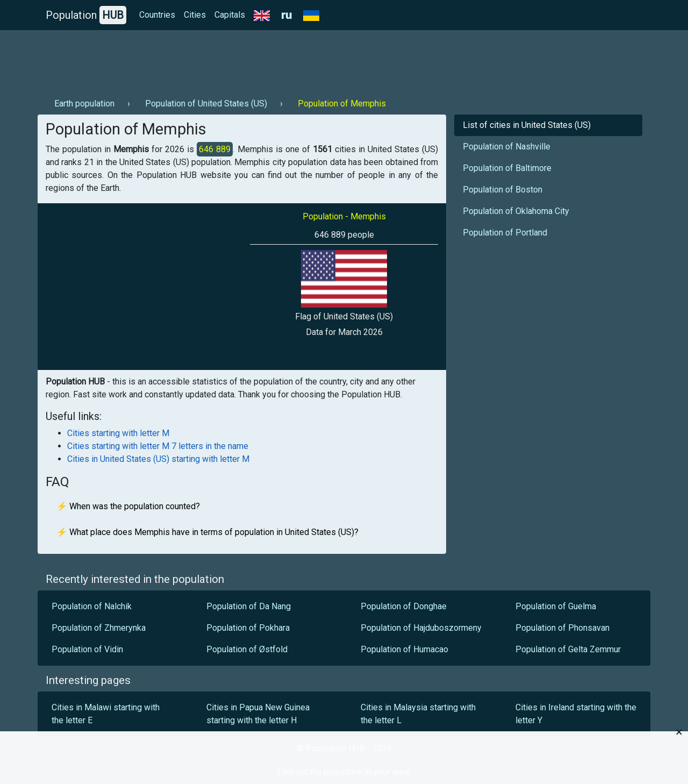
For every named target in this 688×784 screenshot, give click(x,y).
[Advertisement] (233, 60)
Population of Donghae (404, 606)
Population (86, 15)
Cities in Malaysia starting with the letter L (418, 714)
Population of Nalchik (92, 606)
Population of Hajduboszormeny (421, 628)
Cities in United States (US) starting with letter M (158, 459)
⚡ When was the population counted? (128, 506)
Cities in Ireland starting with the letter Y (576, 714)
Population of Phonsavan (562, 628)
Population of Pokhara (248, 628)
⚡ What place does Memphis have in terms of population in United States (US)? (207, 532)
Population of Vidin (87, 649)
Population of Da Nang (249, 606)
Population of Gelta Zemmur (568, 649)
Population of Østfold (247, 649)
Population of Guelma (556, 606)
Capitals (230, 15)
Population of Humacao (404, 649)
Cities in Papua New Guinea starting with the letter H (258, 714)
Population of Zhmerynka (99, 628)
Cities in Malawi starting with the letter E (106, 714)
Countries (157, 15)
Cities (195, 15)
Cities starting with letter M (118, 433)
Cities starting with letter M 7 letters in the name (158, 446)
